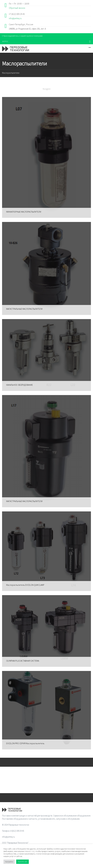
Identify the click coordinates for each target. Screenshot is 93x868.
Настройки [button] (9, 862)
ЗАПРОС (5, 41)
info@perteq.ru (15, 18)
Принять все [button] (22, 862)
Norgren (47, 89)
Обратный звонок (17, 8)
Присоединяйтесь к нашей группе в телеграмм (22, 36)
